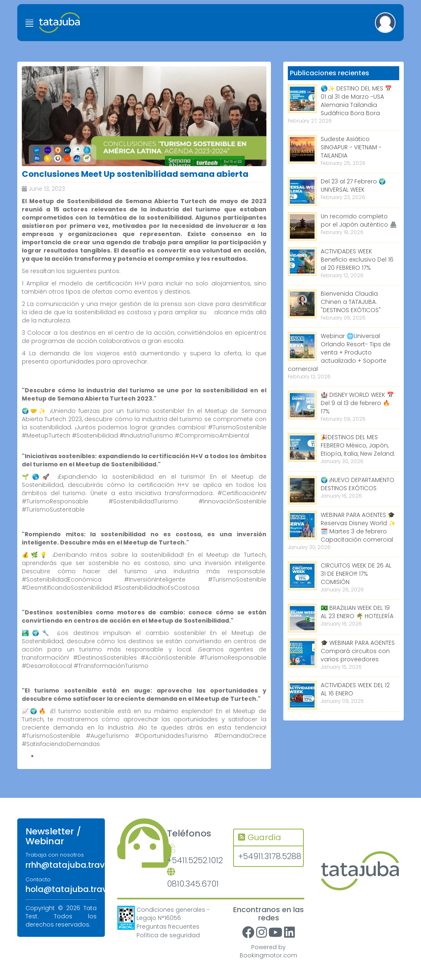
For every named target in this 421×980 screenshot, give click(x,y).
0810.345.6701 (193, 879)
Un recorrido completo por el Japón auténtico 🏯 (359, 220)
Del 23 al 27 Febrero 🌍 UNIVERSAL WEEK (353, 185)
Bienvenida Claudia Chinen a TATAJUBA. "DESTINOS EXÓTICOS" (351, 302)
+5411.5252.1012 (194, 855)
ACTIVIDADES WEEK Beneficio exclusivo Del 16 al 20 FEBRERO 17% (357, 259)
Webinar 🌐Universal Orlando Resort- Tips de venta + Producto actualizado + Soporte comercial (339, 352)
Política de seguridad (168, 935)
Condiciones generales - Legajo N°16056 (173, 914)
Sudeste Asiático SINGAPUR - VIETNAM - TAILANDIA (351, 147)
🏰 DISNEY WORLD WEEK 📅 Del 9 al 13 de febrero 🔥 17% (357, 403)
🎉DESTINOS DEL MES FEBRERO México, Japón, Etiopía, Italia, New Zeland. (358, 445)
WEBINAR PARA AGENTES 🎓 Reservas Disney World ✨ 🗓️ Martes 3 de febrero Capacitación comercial (358, 527)
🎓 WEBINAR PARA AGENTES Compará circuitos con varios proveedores (358, 651)
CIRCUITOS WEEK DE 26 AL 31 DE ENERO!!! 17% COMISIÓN (356, 574)
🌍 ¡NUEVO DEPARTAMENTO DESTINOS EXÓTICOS (357, 484)
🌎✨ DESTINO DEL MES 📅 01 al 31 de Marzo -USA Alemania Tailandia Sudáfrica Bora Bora (356, 101)
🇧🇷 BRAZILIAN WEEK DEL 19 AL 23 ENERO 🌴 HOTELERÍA (357, 612)
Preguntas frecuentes (168, 927)
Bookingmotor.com (268, 955)
